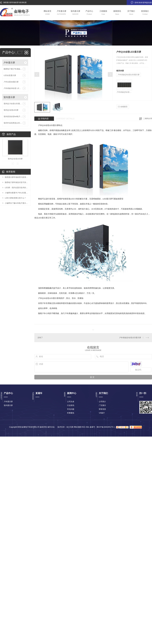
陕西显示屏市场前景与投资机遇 (15, 2)
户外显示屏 (9, 63)
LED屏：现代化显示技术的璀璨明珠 (16, 188)
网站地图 (78, 427)
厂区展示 (102, 405)
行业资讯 (71, 405)
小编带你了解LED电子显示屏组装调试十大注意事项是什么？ (16, 203)
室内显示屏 (9, 97)
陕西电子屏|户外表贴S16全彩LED (15, 69)
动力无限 (70, 427)
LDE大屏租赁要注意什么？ (15, 198)
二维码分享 (148, 119)
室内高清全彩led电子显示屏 (15, 116)
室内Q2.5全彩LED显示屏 (14, 104)
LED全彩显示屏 (10, 75)
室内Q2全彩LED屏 (11, 110)
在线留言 (123, 107)
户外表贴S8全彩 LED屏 (13, 88)
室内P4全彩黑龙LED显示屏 (14, 123)
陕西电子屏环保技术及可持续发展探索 (16, 182)
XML (87, 427)
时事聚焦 (71, 413)
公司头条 (71, 402)
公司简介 (102, 402)
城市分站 (51, 427)
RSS (83, 427)
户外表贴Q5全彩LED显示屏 (129, 75)
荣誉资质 (102, 409)
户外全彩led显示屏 (11, 82)
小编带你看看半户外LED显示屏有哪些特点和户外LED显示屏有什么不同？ (16, 193)
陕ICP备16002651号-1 (106, 427)
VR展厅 (102, 413)
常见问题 (71, 409)
